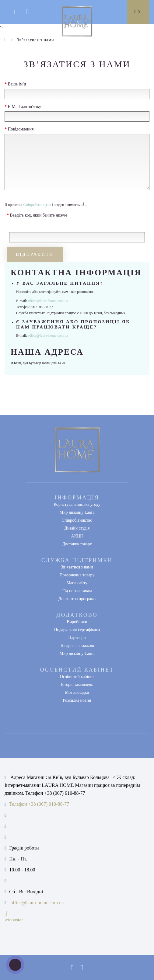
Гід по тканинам (77, 591)
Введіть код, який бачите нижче (39, 215)
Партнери (77, 638)
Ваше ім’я (17, 84)
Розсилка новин (77, 700)
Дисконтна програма (77, 599)
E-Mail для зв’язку (25, 107)
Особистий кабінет (77, 677)
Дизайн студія (77, 528)
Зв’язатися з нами (77, 567)
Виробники (77, 622)
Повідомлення (21, 129)
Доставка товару (77, 544)
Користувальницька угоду (77, 504)
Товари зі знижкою (77, 646)
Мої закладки (77, 692)
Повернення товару (77, 575)
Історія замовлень (77, 685)
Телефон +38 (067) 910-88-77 (39, 804)
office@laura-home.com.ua (48, 301)
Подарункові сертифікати (77, 630)
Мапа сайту (77, 583)
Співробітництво (77, 520)
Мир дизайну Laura (77, 512)
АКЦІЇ (77, 536)
